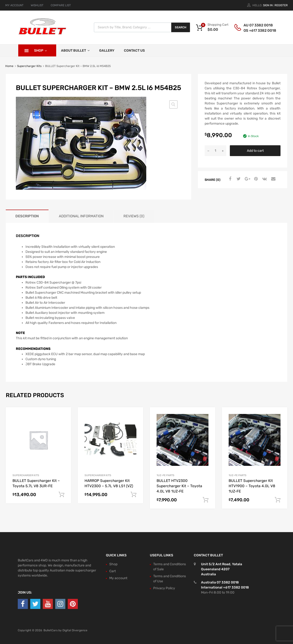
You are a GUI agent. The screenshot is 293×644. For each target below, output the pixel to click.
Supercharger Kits (29, 66)
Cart (113, 571)
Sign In (268, 5)
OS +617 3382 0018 (255, 30)
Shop (40, 51)
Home (9, 66)
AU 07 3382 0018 (255, 25)
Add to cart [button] (61, 495)
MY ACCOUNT (14, 5)
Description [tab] (27, 216)
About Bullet (75, 51)
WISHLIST (37, 5)
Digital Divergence (75, 630)
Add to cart (255, 151)
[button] (173, 104)
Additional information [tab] (81, 216)
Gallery (107, 51)
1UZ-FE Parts (165, 475)
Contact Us (134, 51)
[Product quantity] (215, 151)
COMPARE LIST (61, 5)
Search (181, 27)
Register (281, 5)
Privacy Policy (164, 588)
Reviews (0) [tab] (134, 216)
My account (118, 578)
